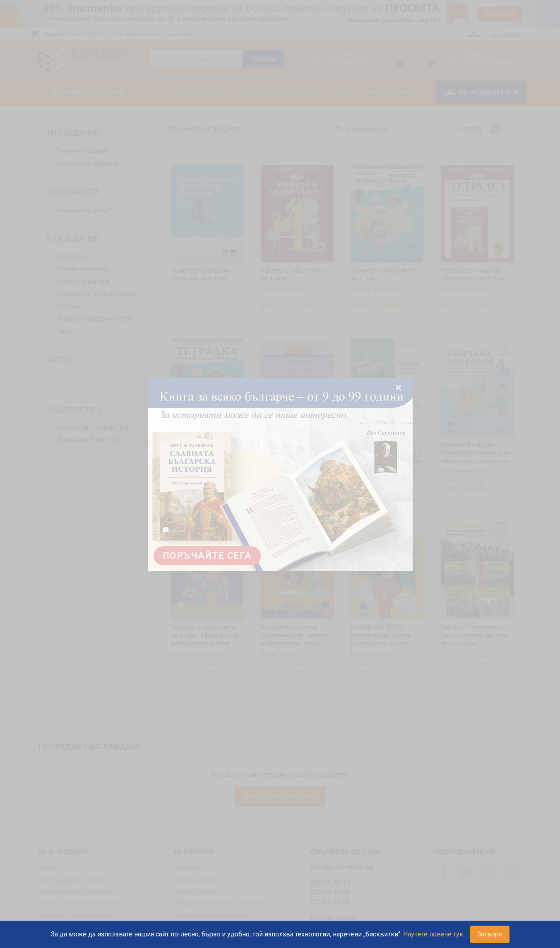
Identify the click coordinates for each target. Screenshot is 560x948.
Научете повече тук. (434, 934)
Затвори (490, 934)
